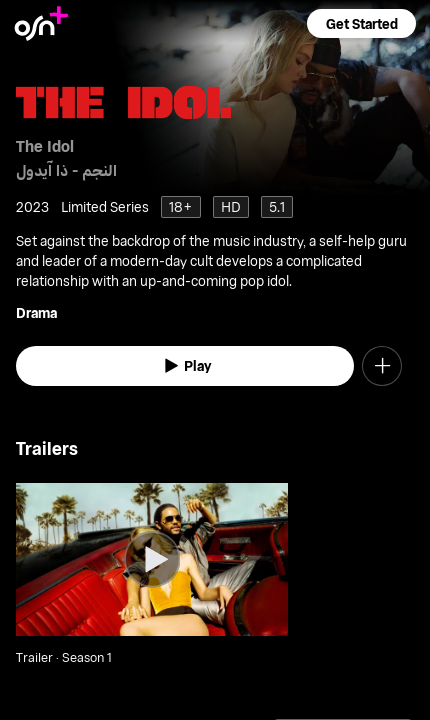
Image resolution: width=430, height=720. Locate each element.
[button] (361, 23)
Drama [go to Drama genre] (36, 312)
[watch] (185, 366)
